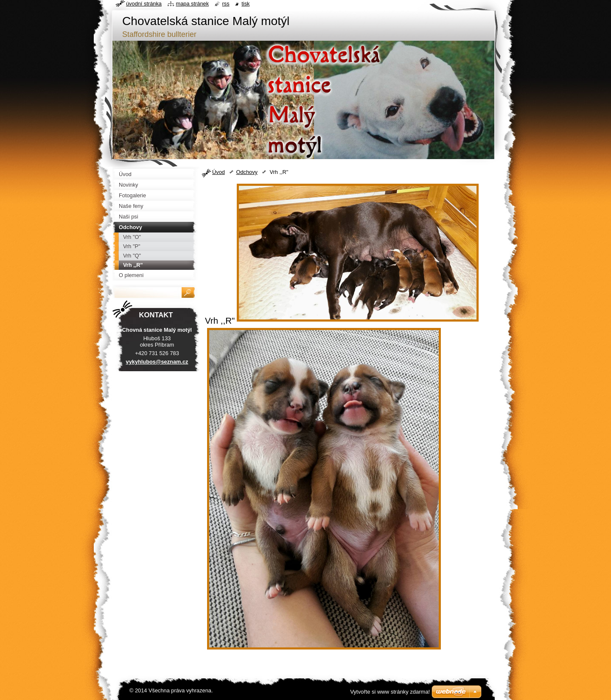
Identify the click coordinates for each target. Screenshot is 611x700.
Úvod (219, 172)
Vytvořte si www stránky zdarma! (390, 692)
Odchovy (247, 172)
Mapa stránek (193, 4)
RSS (226, 4)
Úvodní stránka (144, 4)
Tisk (245, 4)
